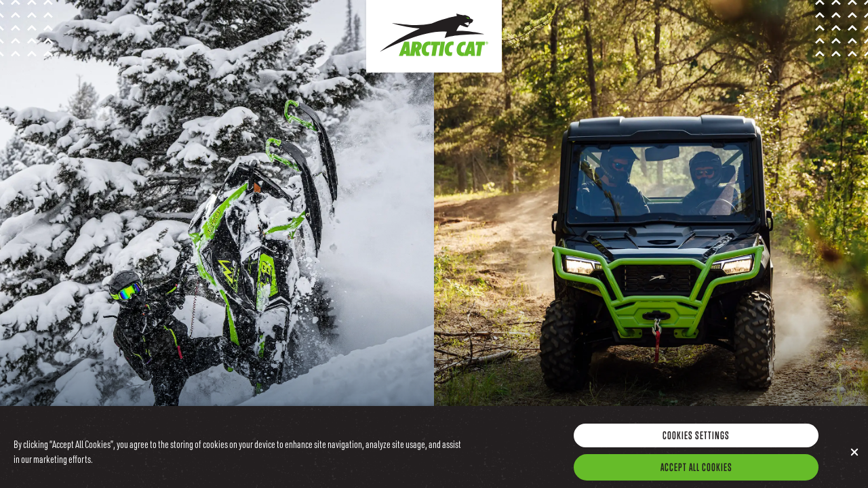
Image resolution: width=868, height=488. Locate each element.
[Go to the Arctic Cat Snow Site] (217, 244)
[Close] (854, 455)
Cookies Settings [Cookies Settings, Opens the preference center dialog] (696, 439)
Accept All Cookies (696, 470)
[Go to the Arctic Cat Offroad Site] (651, 244)
